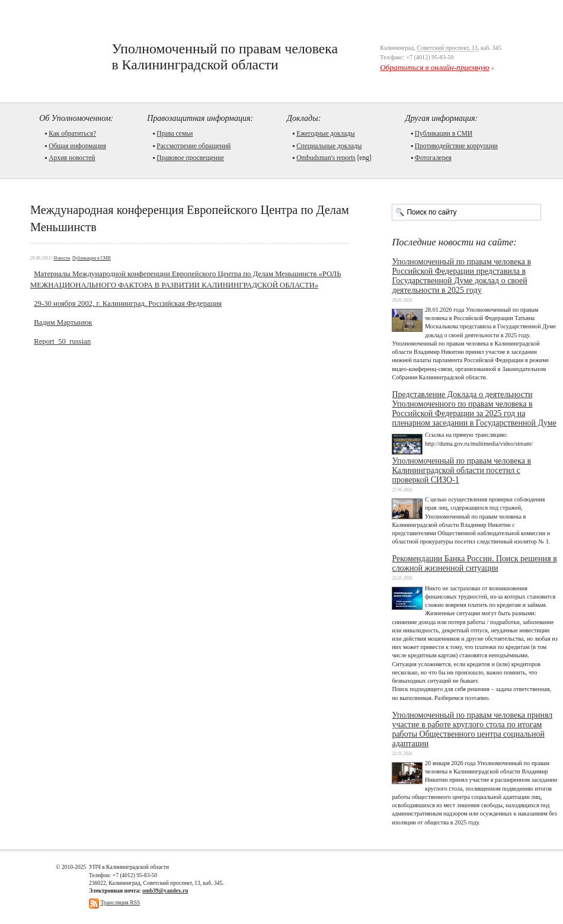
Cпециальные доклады (329, 146)
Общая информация (77, 146)
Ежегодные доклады (326, 133)
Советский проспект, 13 (447, 48)
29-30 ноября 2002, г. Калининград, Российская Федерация (128, 303)
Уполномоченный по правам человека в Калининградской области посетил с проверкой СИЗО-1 (461, 470)
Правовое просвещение (190, 158)
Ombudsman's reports (326, 158)
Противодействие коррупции (456, 146)
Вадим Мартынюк (63, 322)
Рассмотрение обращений (193, 146)
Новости (62, 258)
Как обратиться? (72, 133)
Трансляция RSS (120, 902)
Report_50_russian (62, 341)
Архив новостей (72, 158)
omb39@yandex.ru (165, 891)
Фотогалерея (433, 158)
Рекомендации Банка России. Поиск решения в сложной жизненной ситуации (474, 563)
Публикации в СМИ (444, 133)
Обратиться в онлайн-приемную (434, 67)
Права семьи (175, 133)
